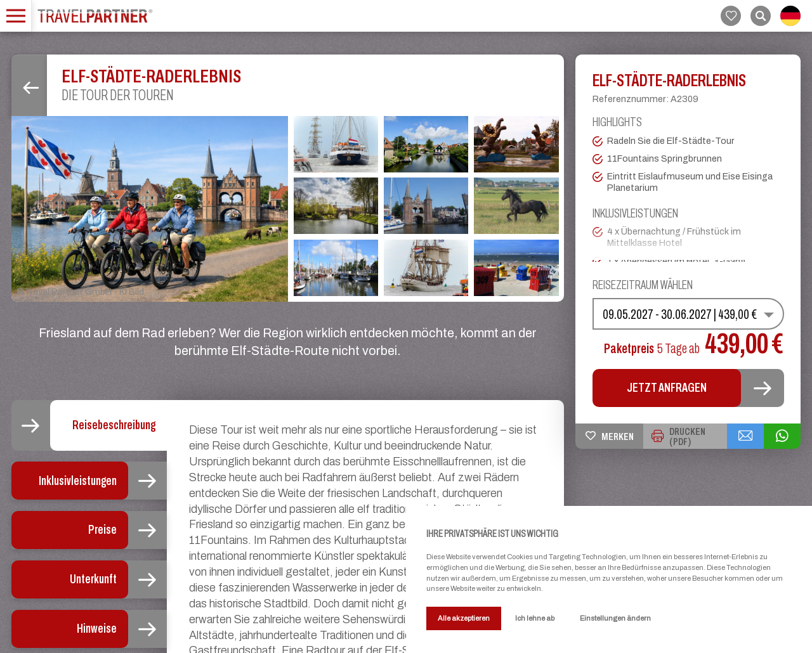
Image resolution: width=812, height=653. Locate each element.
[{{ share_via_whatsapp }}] (782, 436)
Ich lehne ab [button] (535, 618)
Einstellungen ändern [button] (615, 618)
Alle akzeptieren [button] (464, 618)
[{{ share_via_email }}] (745, 436)
